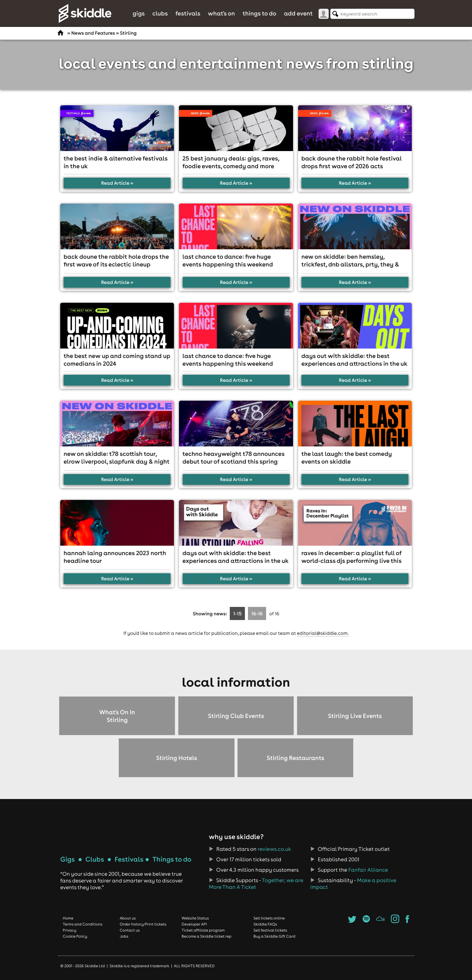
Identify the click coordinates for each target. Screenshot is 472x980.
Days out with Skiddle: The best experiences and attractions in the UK (355, 360)
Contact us (130, 930)
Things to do (260, 13)
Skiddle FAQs (265, 924)
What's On (221, 13)
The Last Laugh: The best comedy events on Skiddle (347, 458)
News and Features (93, 33)
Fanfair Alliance (368, 870)
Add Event (298, 13)
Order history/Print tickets (143, 924)
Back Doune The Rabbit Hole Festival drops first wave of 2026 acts (352, 162)
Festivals (188, 13)
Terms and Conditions (83, 924)
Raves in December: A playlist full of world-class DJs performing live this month (352, 561)
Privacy (70, 930)
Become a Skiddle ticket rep (207, 936)
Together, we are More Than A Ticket (256, 884)
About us (128, 918)
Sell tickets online (269, 918)
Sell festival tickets (270, 930)
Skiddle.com (85, 13)
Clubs (160, 13)
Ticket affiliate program (203, 930)
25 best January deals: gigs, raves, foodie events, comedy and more (231, 162)
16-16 (257, 613)
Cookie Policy (75, 936)
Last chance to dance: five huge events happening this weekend (228, 260)
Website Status (195, 918)
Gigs (139, 13)
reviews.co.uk (274, 849)
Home (68, 918)
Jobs (124, 936)
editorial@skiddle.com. (323, 633)
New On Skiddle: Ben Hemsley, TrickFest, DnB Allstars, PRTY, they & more (350, 264)
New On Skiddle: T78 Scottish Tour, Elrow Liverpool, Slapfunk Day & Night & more (117, 461)
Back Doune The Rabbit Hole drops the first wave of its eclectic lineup (116, 260)
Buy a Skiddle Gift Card (274, 936)
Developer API (194, 924)
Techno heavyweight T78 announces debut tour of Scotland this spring (233, 458)
